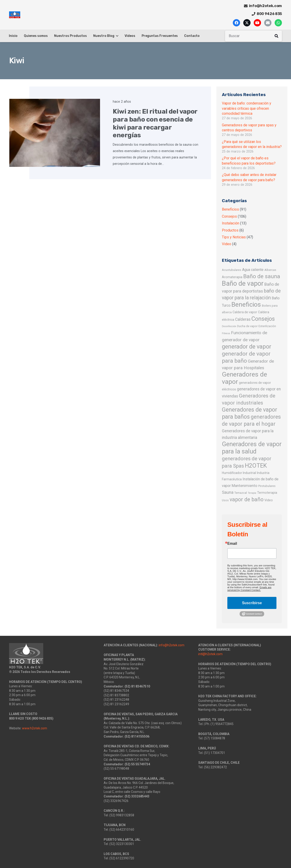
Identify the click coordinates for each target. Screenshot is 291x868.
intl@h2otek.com (210, 654)
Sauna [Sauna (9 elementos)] (228, 492)
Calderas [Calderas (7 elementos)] (243, 319)
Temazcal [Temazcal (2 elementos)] (241, 493)
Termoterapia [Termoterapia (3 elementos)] (267, 493)
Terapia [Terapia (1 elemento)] (252, 493)
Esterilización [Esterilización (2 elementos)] (267, 326)
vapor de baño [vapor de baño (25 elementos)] (247, 499)
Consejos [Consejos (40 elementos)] (263, 319)
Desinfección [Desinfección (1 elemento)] (229, 326)
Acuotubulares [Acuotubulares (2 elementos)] (232, 270)
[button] (116, 36)
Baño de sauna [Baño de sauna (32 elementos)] (262, 276)
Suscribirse (252, 603)
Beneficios (230, 209)
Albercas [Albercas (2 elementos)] (270, 270)
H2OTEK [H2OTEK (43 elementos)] (256, 466)
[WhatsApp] (278, 23)
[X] (247, 23)
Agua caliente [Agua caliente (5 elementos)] (253, 270)
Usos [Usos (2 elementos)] (225, 500)
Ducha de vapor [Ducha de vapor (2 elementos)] (247, 326)
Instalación (231, 223)
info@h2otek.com (172, 645)
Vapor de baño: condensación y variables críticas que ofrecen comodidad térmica (247, 108)
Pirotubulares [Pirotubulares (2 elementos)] (267, 486)
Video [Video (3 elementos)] (269, 500)
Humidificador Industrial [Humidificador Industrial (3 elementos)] (239, 473)
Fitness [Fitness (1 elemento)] (226, 333)
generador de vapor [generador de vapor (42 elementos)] (247, 346)
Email (232, 544)
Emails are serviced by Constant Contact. (249, 589)
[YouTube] (257, 23)
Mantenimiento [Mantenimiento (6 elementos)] (245, 486)
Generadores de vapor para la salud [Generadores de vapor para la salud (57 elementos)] (252, 448)
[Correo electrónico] (268, 23)
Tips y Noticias (234, 237)
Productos (230, 230)
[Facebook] (236, 23)
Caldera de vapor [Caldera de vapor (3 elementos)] (245, 312)
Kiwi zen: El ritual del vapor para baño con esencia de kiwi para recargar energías (155, 123)
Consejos (229, 216)
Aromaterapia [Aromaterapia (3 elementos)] (232, 277)
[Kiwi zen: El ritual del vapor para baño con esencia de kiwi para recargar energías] (55, 133)
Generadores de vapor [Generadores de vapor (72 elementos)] (245, 378)
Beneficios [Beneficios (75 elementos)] (246, 304)
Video (227, 244)
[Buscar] (253, 36)
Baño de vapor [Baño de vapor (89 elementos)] (243, 283)
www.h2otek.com (35, 728)
